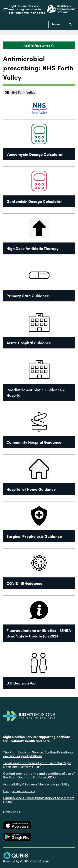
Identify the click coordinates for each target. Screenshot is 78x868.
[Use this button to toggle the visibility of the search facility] (70, 24)
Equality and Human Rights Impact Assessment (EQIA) (39, 800)
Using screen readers (19, 791)
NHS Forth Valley (20, 92)
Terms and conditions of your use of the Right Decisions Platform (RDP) (37, 765)
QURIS (24, 861)
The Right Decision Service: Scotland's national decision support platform (38, 754)
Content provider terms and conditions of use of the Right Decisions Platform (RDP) (39, 775)
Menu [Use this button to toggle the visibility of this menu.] (56, 24)
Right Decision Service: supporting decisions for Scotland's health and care (27, 9)
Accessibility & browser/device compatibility (36, 784)
